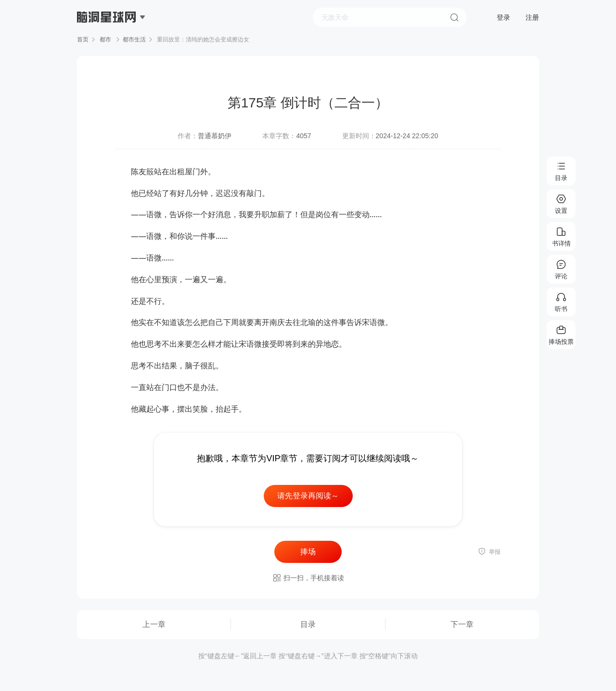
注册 (532, 17)
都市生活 (134, 39)
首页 (83, 39)
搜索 (454, 17)
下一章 (462, 624)
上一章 (154, 624)
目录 (308, 624)
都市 (106, 39)
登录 (503, 17)
